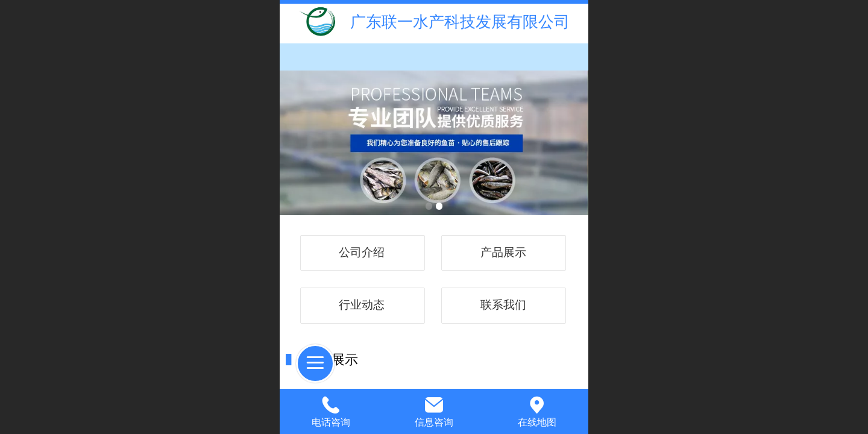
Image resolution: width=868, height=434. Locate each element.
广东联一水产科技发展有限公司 (460, 22)
